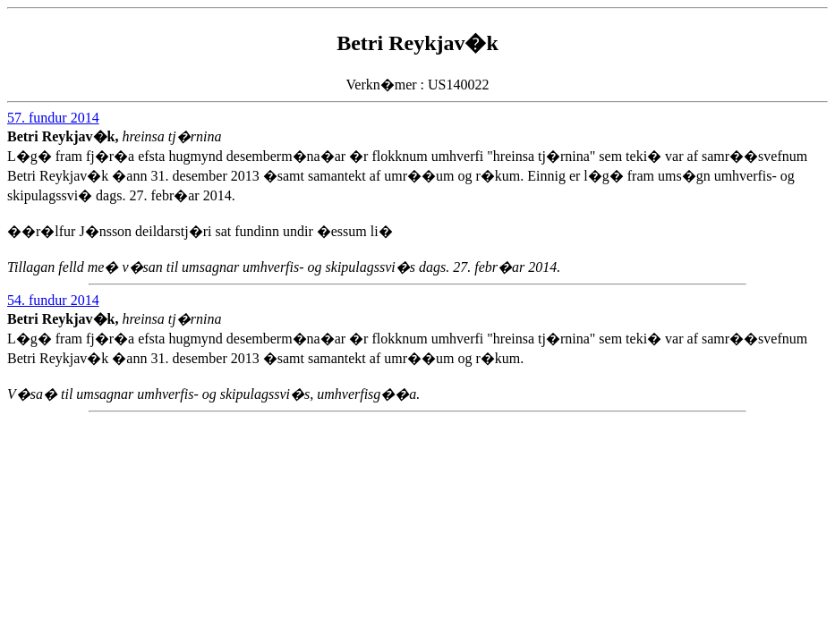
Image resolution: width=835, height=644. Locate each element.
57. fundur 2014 (53, 118)
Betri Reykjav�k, (64, 136)
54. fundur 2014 (53, 300)
